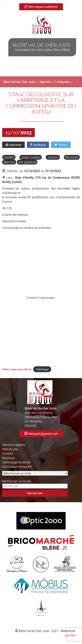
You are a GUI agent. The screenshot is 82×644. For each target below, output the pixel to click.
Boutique (8, 458)
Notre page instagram (17, 467)
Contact (8, 453)
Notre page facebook (16, 462)
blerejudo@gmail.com (43, 434)
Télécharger (42, 369)
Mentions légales (14, 445)
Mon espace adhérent (41, 7)
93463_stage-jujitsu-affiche (17, 369)
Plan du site (10, 449)
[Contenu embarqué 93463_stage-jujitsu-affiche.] (41, 298)
